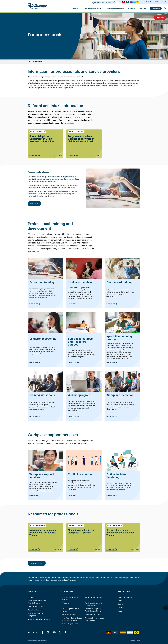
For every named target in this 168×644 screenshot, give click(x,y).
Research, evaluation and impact (39, 619)
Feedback (121, 608)
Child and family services (94, 597)
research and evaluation (71, 85)
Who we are (32, 597)
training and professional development (84, 83)
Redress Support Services (70, 624)
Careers (121, 601)
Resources (131, 9)
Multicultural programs (93, 615)
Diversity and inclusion (35, 610)
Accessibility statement (126, 597)
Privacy (138, 641)
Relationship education (94, 9)
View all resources (37, 563)
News (120, 611)
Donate (120, 604)
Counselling (65, 603)
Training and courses (115, 9)
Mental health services (69, 615)
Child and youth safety (35, 606)
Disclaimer (132, 641)
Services (77, 9)
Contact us (156, 9)
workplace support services (116, 83)
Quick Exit (160, 18)
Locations (144, 9)
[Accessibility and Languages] (104, 2)
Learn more (34, 204)
